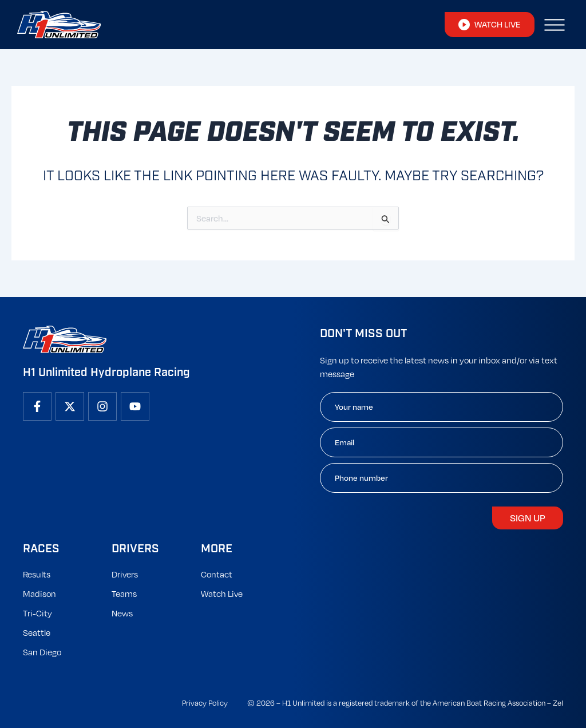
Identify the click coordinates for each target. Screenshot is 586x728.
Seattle (37, 632)
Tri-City (37, 613)
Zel (558, 703)
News (122, 613)
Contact (217, 574)
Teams (124, 594)
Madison (39, 594)
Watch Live (222, 594)
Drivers (125, 574)
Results (37, 574)
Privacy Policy (205, 703)
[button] (555, 25)
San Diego (42, 652)
